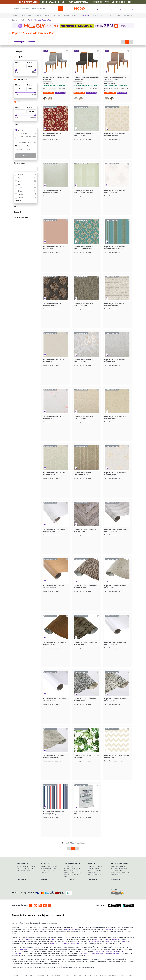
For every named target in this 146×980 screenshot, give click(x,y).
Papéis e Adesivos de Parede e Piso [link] (39, 20)
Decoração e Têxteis (19, 20)
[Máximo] (31, 66)
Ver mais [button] (18, 201)
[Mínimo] (20, 66)
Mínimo (18, 62)
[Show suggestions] (35, 169)
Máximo (29, 62)
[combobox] (24, 169)
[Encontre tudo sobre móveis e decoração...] (36, 9)
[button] (26, 42)
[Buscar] (60, 9)
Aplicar (26, 156)
